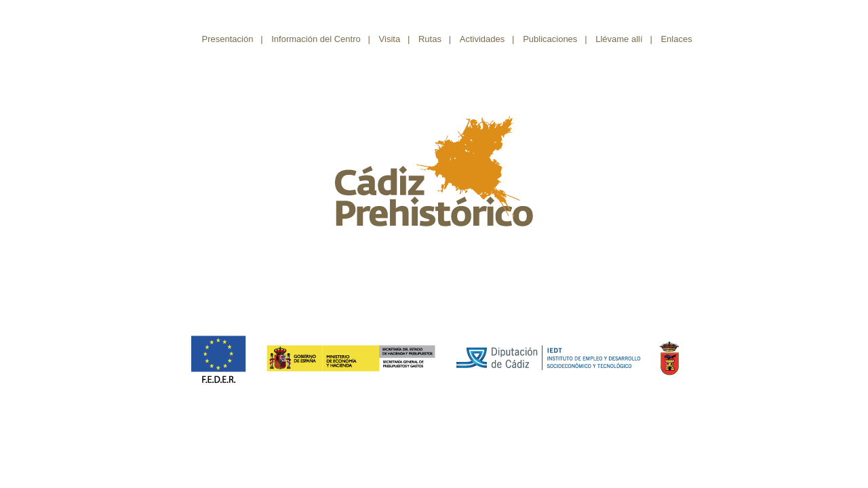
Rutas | (435, 39)
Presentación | (233, 39)
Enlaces (680, 39)
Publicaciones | (555, 39)
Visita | (395, 39)
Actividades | (487, 39)
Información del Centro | (321, 39)
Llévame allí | (624, 39)
